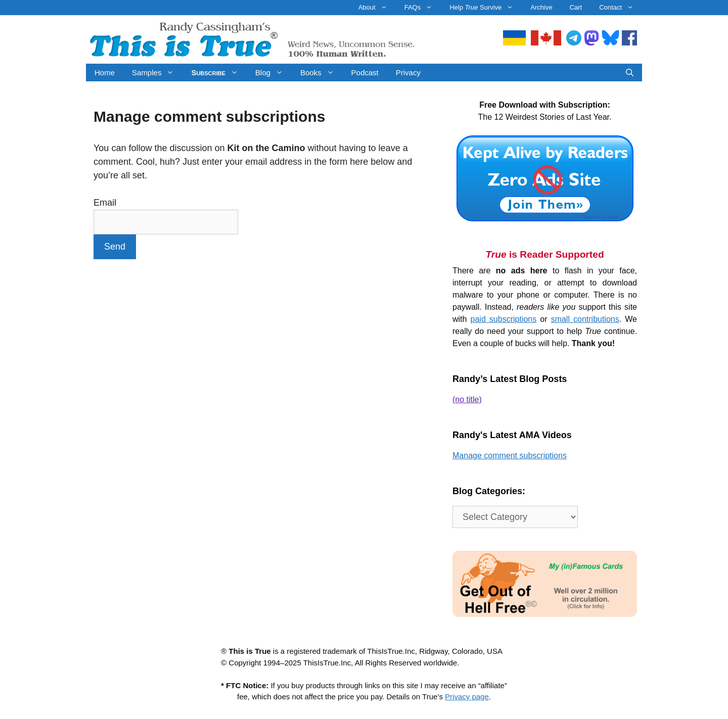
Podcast (365, 73)
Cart (576, 7)
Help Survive (486, 8)
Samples (157, 73)
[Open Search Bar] (630, 73)
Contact (621, 8)
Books (322, 73)
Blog (274, 73)
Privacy (408, 73)
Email (105, 203)
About (377, 8)
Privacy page (467, 697)
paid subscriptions (504, 319)
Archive (541, 7)
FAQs (423, 8)
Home (105, 73)
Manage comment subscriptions (510, 456)
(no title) (467, 399)
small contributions (585, 319)
